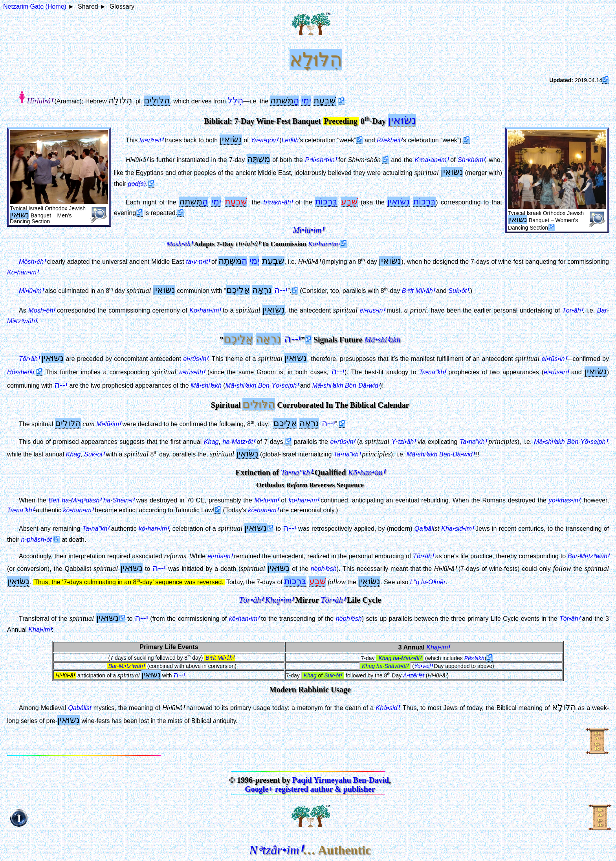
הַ (296, 100)
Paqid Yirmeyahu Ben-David (341, 780)
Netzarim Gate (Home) (35, 6)
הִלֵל (235, 100)
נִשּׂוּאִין (402, 120)
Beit (54, 500)
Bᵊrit (418, 291)
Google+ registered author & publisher (310, 789)
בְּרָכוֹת (326, 201)
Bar (602, 310)
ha (226, 442)
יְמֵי (306, 100)
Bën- (262, 385)
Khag (211, 442)
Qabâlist (80, 708)
